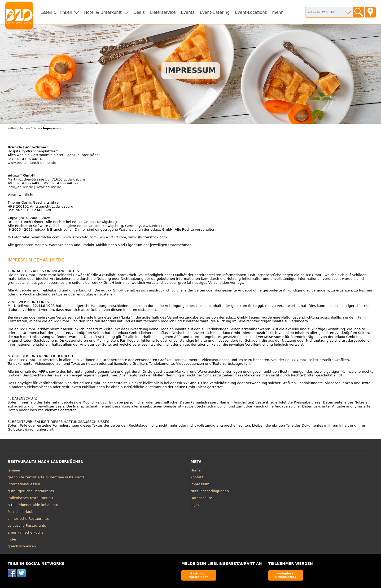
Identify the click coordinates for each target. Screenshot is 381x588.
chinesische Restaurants (28, 519)
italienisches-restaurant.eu (30, 498)
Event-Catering (215, 12)
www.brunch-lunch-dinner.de (32, 163)
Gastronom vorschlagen (199, 575)
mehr (278, 12)
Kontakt (197, 477)
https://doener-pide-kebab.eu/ (33, 505)
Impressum (200, 484)
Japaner (14, 470)
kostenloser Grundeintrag (286, 575)
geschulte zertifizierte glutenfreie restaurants (46, 477)
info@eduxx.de (20, 187)
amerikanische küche (26, 532)
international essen (24, 484)
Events (188, 12)
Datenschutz (201, 498)
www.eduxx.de (49, 187)
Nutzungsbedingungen (210, 491)
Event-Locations (251, 12)
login (195, 505)
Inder (12, 539)
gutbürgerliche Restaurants (31, 491)
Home (196, 470)
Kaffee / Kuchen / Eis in (24, 128)
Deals (139, 12)
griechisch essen (22, 546)
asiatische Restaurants (27, 525)
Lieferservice (163, 12)
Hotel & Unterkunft (103, 12)
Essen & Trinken (56, 12)
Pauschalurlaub (21, 512)
